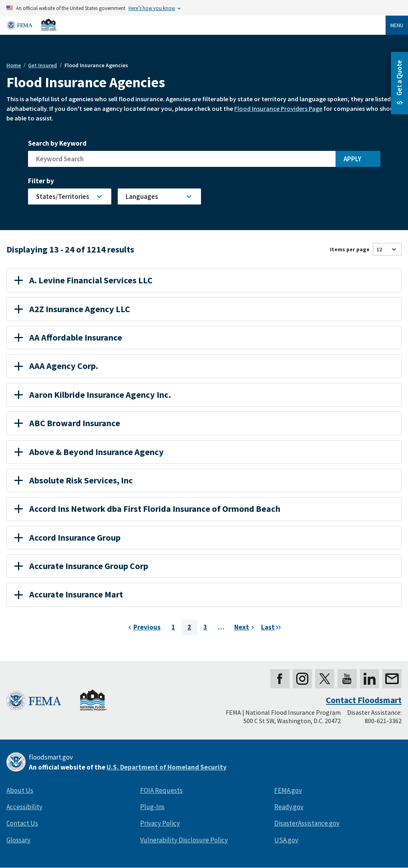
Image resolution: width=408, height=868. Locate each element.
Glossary (18, 840)
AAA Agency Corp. (56, 366)
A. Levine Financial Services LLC (83, 280)
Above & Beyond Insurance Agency (89, 452)
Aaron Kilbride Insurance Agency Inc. (93, 395)
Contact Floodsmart (364, 700)
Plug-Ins (152, 807)
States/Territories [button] (63, 196)
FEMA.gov (288, 790)
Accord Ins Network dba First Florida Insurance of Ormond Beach (147, 509)
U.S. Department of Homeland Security (167, 767)
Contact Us (22, 823)
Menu (397, 25)
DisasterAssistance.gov (307, 823)
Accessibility (24, 807)
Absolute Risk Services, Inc (74, 480)
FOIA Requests (161, 790)
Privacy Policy (160, 823)
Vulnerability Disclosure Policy (184, 840)
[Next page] (245, 627)
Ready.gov (289, 807)
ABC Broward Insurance (67, 423)
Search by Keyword (57, 143)
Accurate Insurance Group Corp (81, 566)
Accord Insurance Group (67, 537)
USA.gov (286, 840)
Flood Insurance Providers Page (278, 108)
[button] (399, 83)
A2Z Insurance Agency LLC (72, 309)
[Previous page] (143, 627)
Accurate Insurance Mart (69, 594)
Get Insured (42, 65)
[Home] (32, 25)
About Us (20, 790)
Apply (352, 159)
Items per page (350, 249)
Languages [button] (142, 196)
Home (14, 65)
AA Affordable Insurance (68, 337)
